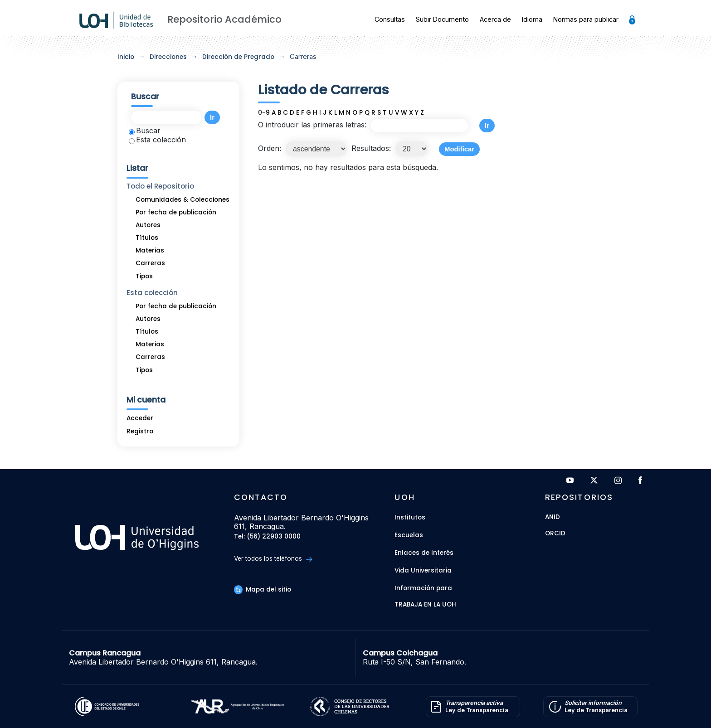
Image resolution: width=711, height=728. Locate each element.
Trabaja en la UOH (425, 605)
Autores (148, 225)
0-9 (264, 113)
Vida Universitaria (423, 570)
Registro (140, 431)
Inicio (126, 57)
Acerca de (495, 19)
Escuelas (409, 535)
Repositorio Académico (224, 19)
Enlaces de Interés (424, 553)
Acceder (140, 418)
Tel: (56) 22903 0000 (267, 537)
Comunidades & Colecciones (183, 200)
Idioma (532, 19)
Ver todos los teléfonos (273, 559)
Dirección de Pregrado (238, 57)
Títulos (147, 238)
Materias (150, 250)
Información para (423, 588)
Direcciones (168, 57)
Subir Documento (442, 19)
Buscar (145, 131)
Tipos (144, 276)
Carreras (150, 263)
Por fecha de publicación (176, 212)
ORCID (555, 534)
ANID (553, 517)
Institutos (410, 517)
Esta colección (157, 140)
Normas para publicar (586, 19)
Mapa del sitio (263, 590)
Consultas (390, 19)
